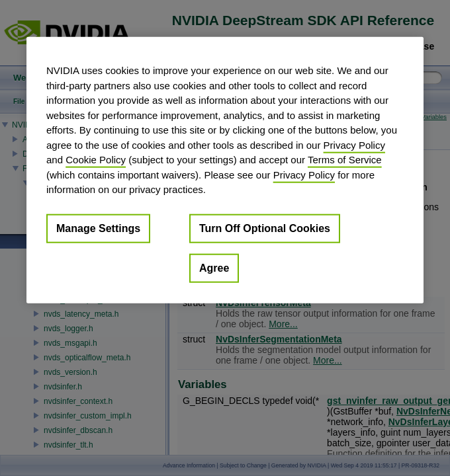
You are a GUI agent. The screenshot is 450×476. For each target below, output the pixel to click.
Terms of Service (345, 160)
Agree (214, 267)
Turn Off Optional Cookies (265, 228)
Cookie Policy (96, 160)
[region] (225, 170)
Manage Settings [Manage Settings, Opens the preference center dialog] (98, 228)
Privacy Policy (354, 144)
